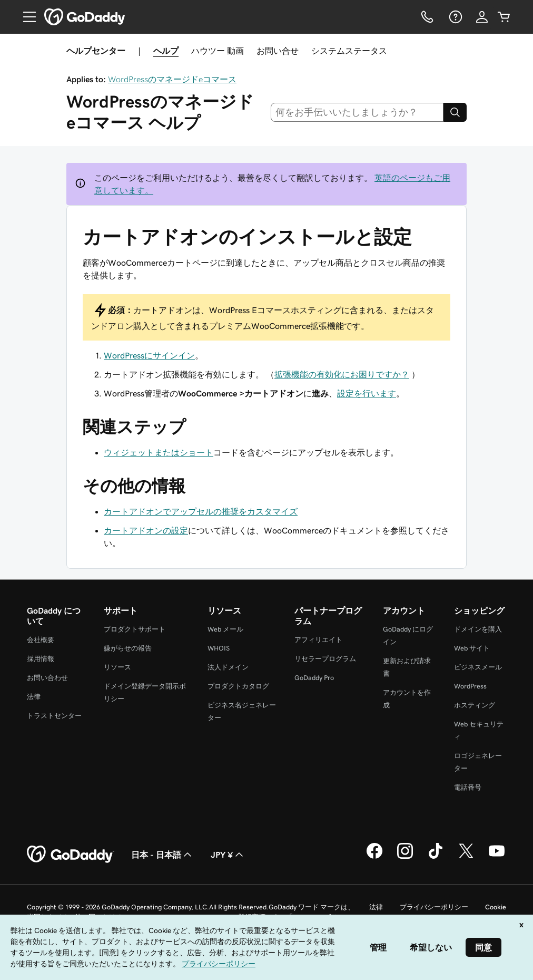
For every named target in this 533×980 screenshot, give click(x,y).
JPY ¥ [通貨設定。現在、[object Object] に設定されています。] (228, 855)
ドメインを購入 (478, 629)
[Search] (455, 112)
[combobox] (357, 112)
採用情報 (41, 659)
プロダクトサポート (135, 629)
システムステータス (349, 51)
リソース (117, 667)
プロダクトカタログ (238, 686)
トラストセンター (54, 716)
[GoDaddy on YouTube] (497, 857)
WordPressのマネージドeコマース (172, 79)
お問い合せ (278, 51)
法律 (34, 697)
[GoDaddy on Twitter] (466, 857)
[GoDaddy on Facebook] (374, 857)
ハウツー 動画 (218, 51)
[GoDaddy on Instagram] (405, 857)
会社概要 (41, 640)
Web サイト (472, 648)
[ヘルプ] (455, 17)
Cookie (496, 907)
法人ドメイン (228, 667)
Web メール (225, 629)
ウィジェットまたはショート (159, 452)
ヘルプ (166, 51)
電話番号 (468, 787)
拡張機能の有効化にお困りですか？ (342, 374)
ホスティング (475, 705)
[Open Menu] (25, 17)
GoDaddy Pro (314, 678)
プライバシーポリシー (434, 907)
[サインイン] (482, 17)
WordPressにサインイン (149, 355)
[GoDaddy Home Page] (71, 855)
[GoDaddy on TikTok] (436, 857)
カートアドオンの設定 (146, 530)
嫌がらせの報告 (128, 648)
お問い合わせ (47, 678)
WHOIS (219, 648)
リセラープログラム (325, 659)
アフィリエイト (318, 640)
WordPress (470, 686)
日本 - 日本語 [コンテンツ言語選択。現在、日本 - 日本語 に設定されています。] (162, 855)
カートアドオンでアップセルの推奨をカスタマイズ (201, 511)
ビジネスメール (478, 667)
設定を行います (367, 393)
